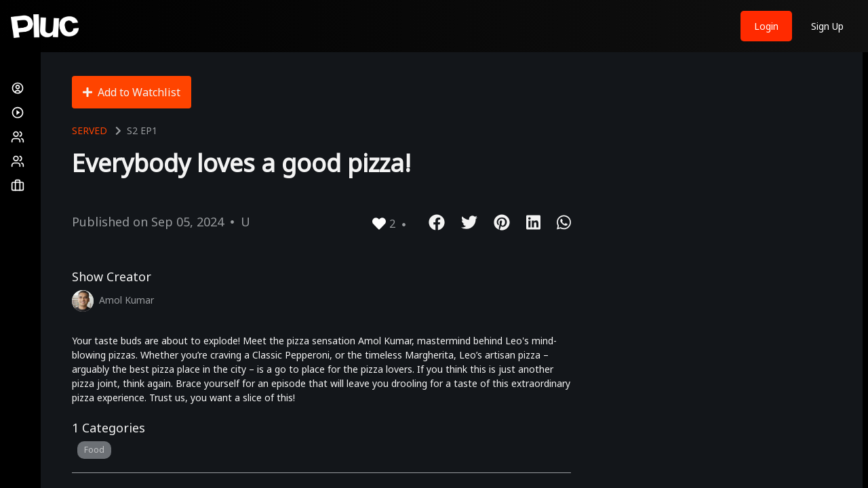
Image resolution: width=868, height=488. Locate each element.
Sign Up (827, 26)
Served (90, 130)
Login (766, 26)
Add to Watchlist (132, 92)
